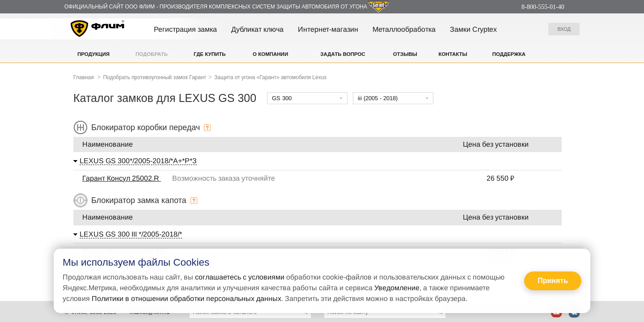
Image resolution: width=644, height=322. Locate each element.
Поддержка (509, 54)
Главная (84, 77)
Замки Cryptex (473, 29)
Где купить (210, 54)
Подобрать (152, 54)
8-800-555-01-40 (543, 7)
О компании (270, 54)
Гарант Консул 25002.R (122, 178)
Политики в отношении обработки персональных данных (186, 299)
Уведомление (397, 288)
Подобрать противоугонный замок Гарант (155, 77)
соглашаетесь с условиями (240, 277)
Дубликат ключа (257, 29)
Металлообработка (404, 29)
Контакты (453, 54)
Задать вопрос (343, 54)
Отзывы (405, 54)
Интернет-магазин (328, 29)
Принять (553, 281)
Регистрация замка (185, 29)
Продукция (93, 54)
